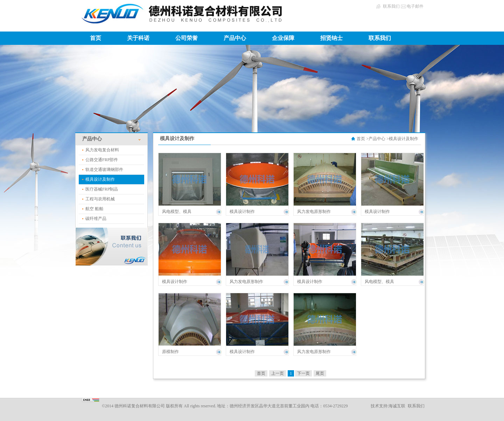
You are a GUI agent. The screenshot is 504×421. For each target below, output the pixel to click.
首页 (96, 38)
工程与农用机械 (100, 199)
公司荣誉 (187, 38)
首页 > (363, 139)
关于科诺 (138, 38)
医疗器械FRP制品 (102, 189)
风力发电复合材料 (102, 150)
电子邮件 (415, 6)
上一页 (278, 373)
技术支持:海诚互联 (388, 406)
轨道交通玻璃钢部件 (104, 170)
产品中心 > (379, 139)
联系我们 (391, 6)
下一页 (303, 373)
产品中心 (235, 38)
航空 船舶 (94, 209)
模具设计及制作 (100, 179)
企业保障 (283, 38)
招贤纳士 (331, 38)
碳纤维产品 (96, 219)
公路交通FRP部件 (102, 160)
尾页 (320, 373)
